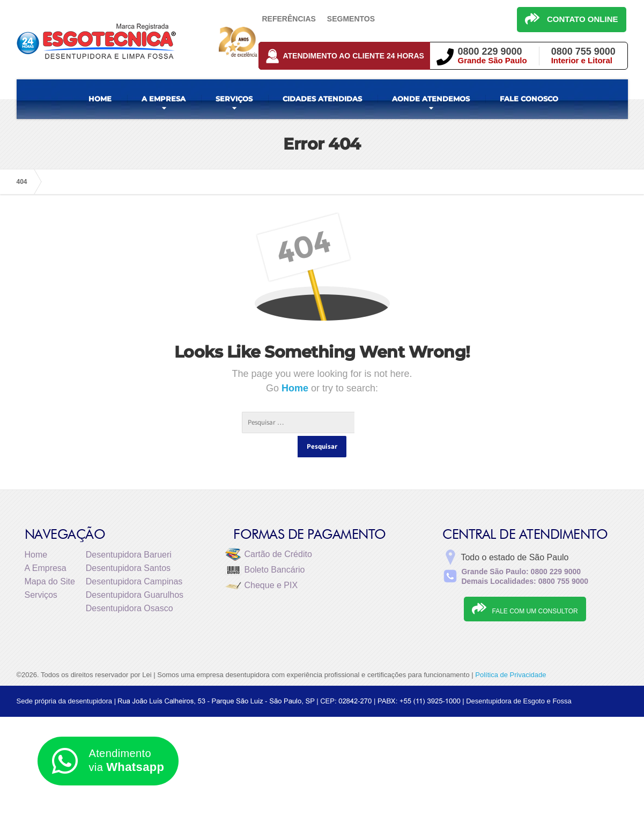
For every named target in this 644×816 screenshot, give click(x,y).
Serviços (41, 573)
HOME (100, 99)
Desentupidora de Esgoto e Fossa (519, 680)
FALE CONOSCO (529, 99)
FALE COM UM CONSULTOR (525, 587)
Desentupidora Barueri (129, 533)
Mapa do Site (50, 560)
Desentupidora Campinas (134, 560)
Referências (289, 19)
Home (296, 388)
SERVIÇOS (234, 99)
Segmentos (351, 19)
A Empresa (46, 547)
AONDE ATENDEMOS (431, 99)
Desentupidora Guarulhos (135, 573)
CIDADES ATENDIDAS (322, 99)
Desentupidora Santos (128, 547)
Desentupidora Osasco (129, 587)
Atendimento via (108, 761)
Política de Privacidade (510, 653)
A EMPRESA (164, 99)
